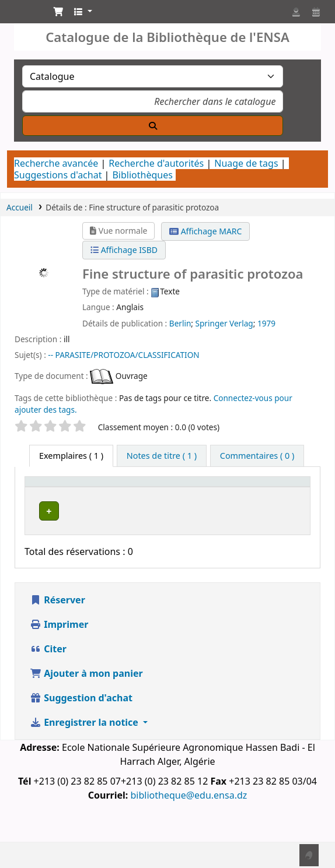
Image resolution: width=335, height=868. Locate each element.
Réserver (57, 634)
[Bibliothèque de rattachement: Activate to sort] (219, 499)
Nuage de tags (246, 163)
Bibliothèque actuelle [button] (125, 504)
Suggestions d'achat (58, 175)
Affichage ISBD (124, 250)
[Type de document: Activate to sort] (59, 499)
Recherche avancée (56, 163)
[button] (58, 12)
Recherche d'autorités (156, 163)
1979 (266, 323)
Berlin (180, 323)
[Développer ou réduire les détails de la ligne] (286, 545)
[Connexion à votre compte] (296, 12)
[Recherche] (153, 126)
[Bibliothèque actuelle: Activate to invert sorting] (134, 499)
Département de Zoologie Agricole (130, 543)
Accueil (20, 207)
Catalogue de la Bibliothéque (22, 15)
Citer (48, 683)
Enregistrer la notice (85, 756)
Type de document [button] (51, 504)
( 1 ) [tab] (71, 456)
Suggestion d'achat (81, 732)
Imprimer (59, 658)
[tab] (162, 456)
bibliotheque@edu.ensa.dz (189, 829)
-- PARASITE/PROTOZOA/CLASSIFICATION (123, 355)
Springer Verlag (224, 323)
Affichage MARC (205, 231)
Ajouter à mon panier (86, 707)
